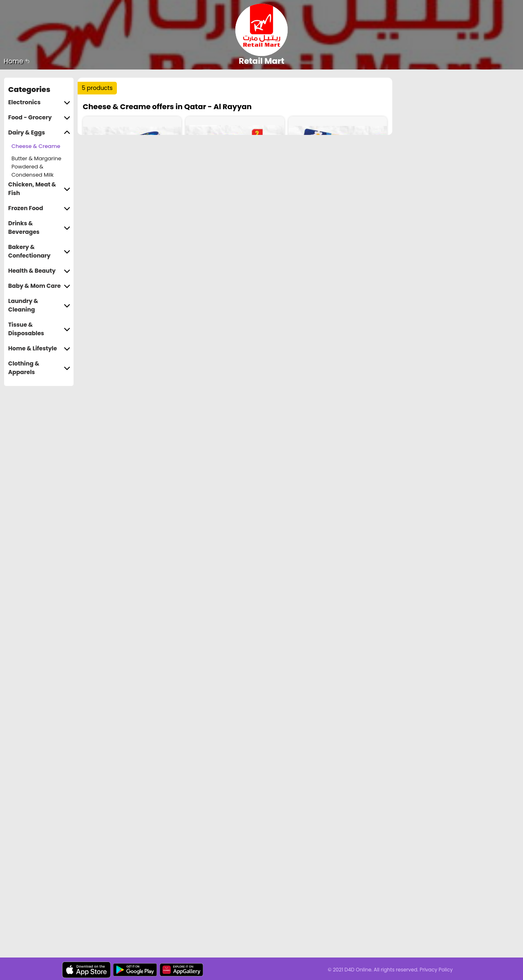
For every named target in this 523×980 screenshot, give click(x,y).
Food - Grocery (39, 118)
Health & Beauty (39, 271)
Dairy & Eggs (39, 133)
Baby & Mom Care (39, 286)
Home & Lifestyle (39, 349)
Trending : (241, 91)
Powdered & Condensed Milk (32, 171)
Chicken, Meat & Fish (39, 189)
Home (17, 61)
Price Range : (203, 118)
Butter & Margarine (36, 158)
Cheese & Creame (36, 146)
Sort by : (100, 118)
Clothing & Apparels (39, 368)
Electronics (39, 102)
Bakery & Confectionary (39, 251)
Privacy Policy (436, 970)
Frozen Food (39, 208)
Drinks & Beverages (39, 228)
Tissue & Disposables (39, 329)
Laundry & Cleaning (39, 305)
